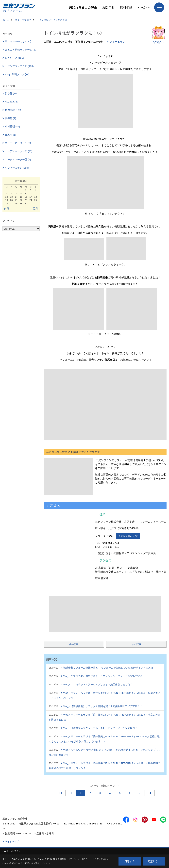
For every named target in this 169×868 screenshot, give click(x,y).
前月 (7, 208)
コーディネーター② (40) (19, 151)
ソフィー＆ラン (116, 42)
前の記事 (74, 644)
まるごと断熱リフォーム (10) (21, 50)
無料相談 (126, 7)
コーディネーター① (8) (18, 143)
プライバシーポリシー (79, 859)
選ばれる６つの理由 (83, 7)
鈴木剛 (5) (11, 135)
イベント (144, 7)
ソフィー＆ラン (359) (17, 168)
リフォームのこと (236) (18, 41)
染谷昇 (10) (11, 93)
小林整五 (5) (12, 102)
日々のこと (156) (14, 58)
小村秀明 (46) (12, 126)
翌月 (35, 208)
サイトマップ (12, 841)
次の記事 (136, 644)
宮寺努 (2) (11, 118)
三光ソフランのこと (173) (19, 66)
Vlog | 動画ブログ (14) (17, 74)
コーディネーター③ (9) (18, 159)
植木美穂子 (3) (13, 110)
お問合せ (108, 7)
